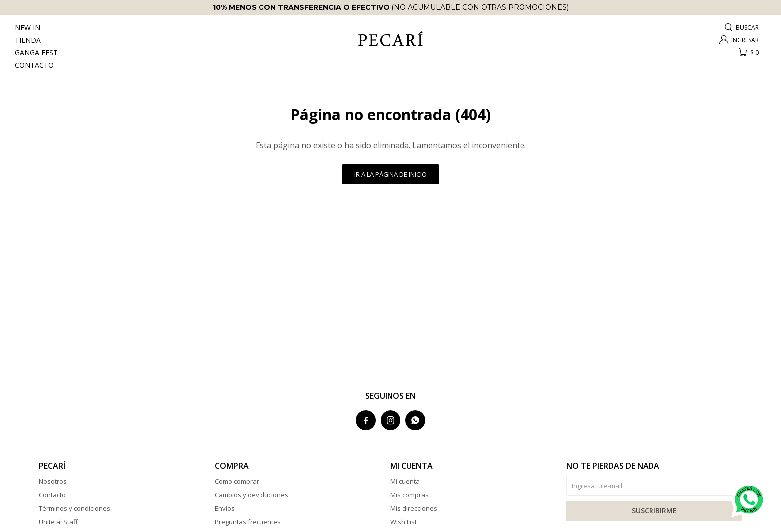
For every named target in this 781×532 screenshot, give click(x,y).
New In (28, 28)
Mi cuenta (405, 481)
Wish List (404, 522)
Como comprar (237, 481)
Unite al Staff (58, 522)
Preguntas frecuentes (248, 522)
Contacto (34, 65)
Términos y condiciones (74, 508)
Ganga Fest (36, 53)
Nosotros (53, 481)
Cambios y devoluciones (252, 495)
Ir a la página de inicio (390, 174)
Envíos (225, 508)
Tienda (28, 40)
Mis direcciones (414, 508)
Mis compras (410, 495)
